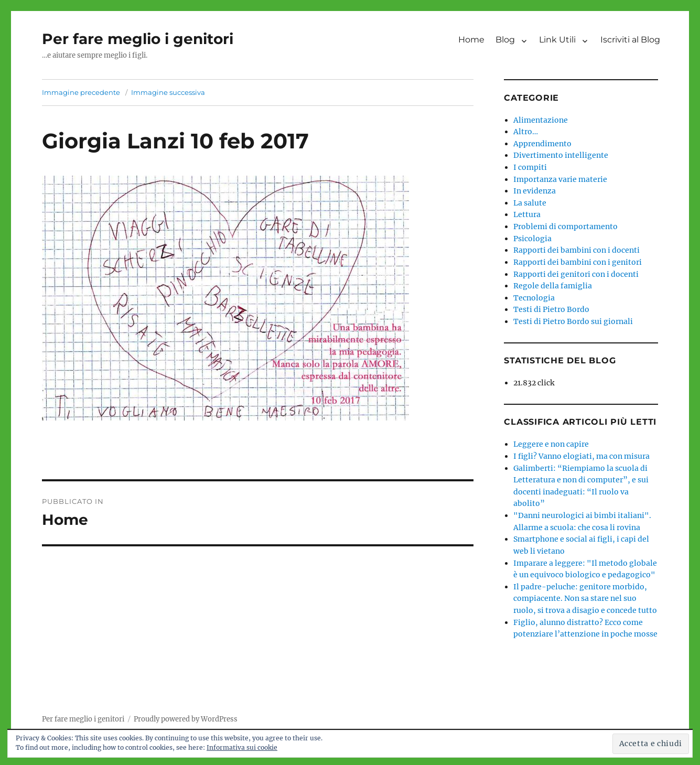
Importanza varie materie (560, 179)
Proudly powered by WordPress (186, 719)
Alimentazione (541, 120)
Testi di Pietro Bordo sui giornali (573, 321)
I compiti (530, 167)
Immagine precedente (81, 92)
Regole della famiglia (553, 286)
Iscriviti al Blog (630, 40)
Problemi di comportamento (566, 227)
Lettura (527, 214)
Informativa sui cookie (242, 747)
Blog (505, 40)
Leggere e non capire (551, 444)
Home (471, 40)
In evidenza (535, 191)
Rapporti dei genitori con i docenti (576, 274)
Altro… (526, 132)
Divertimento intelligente (561, 155)
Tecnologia (534, 298)
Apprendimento (542, 144)
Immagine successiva (168, 92)
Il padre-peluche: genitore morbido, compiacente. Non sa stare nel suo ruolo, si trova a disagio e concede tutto (585, 599)
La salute (530, 203)
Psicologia (532, 239)
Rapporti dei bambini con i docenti (577, 250)
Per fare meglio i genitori (138, 39)
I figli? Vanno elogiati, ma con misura (581, 456)
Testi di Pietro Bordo (551, 309)
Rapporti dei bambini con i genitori (578, 262)
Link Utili (557, 40)
